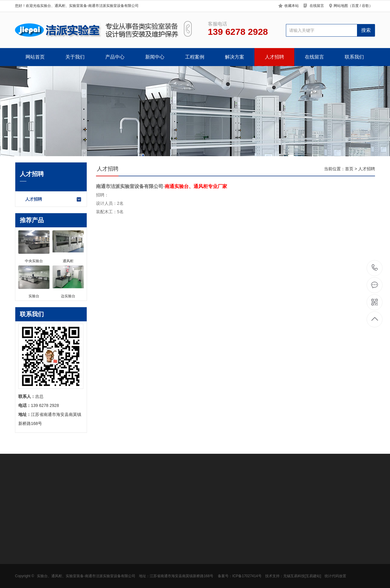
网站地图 (341, 6)
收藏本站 (292, 6)
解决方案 (235, 57)
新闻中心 (155, 57)
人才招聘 (274, 57)
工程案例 (195, 57)
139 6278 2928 (375, 268)
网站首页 (35, 57)
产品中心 (115, 57)
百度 (355, 6)
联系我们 (354, 57)
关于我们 (75, 57)
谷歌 (365, 6)
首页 (349, 169)
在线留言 (317, 6)
